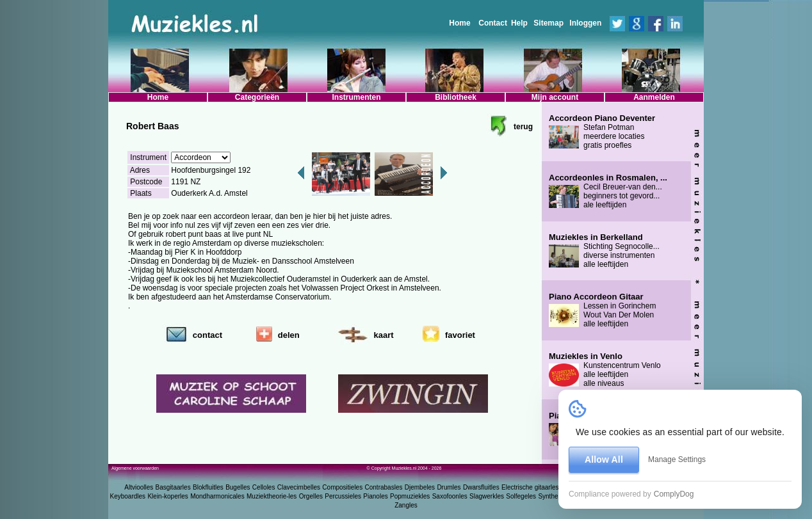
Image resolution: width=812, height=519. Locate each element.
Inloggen (585, 23)
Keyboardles (128, 496)
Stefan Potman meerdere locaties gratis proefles (602, 132)
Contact (493, 23)
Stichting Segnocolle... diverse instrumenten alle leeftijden (604, 251)
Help (519, 23)
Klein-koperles (167, 496)
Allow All (604, 459)
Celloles (264, 487)
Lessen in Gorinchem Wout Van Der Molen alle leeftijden (602, 310)
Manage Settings (677, 459)
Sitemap (548, 23)
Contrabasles (384, 487)
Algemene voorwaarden (135, 468)
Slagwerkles (487, 496)
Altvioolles (139, 487)
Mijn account (555, 97)
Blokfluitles (208, 487)
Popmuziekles (410, 496)
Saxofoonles (450, 496)
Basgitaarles (173, 487)
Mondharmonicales (217, 496)
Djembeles (420, 487)
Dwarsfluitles (481, 487)
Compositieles (342, 487)
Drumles (449, 487)
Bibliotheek (456, 97)
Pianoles (375, 496)
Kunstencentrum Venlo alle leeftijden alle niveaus (605, 370)
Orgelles (311, 496)
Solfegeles (521, 496)
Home (459, 23)
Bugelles (238, 487)
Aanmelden (654, 97)
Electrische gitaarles (530, 487)
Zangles (406, 505)
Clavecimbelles (299, 487)
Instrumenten (356, 97)
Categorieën (257, 97)
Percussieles (343, 496)
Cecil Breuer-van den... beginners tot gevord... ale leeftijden (608, 191)
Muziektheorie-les (272, 496)
